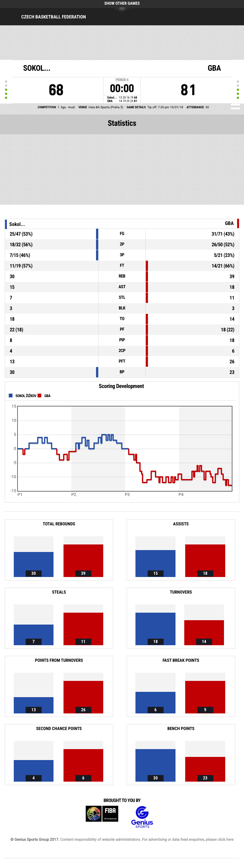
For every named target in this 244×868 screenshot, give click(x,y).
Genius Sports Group (142, 817)
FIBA (102, 817)
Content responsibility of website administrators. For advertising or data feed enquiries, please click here (147, 840)
